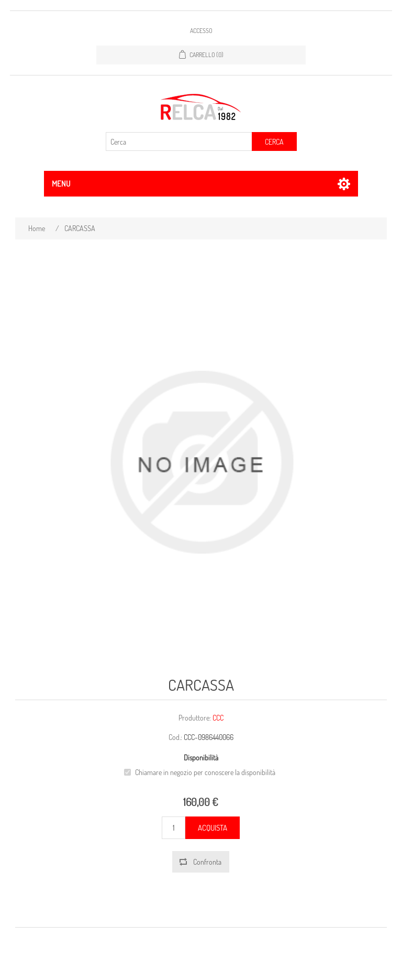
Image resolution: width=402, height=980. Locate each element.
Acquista (213, 828)
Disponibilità (201, 758)
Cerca (274, 142)
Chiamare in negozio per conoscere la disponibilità (205, 772)
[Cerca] (179, 141)
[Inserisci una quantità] (174, 828)
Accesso (201, 31)
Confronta (207, 862)
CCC (218, 718)
